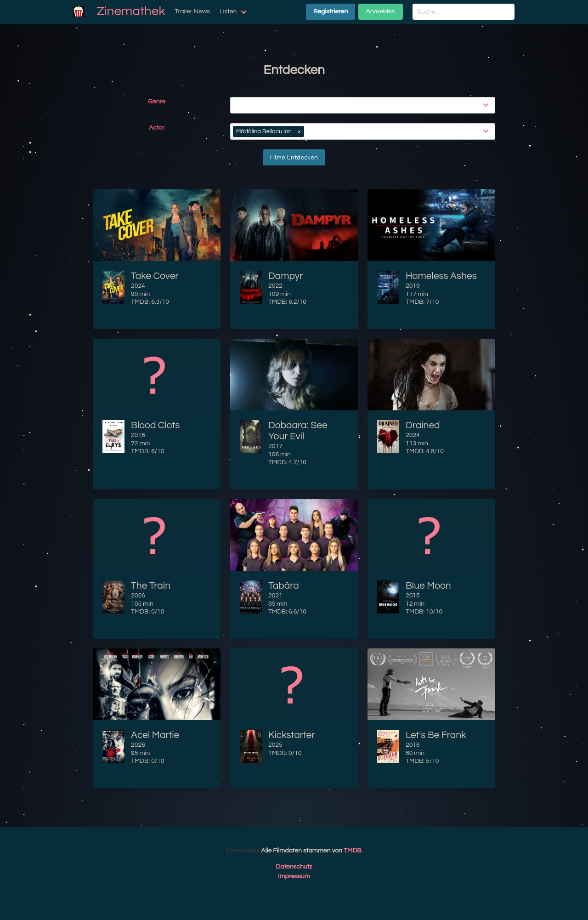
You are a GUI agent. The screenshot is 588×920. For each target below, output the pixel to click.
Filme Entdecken (294, 157)
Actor (157, 128)
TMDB (352, 851)
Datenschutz (294, 867)
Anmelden (380, 11)
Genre (157, 102)
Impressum (294, 876)
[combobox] (365, 105)
